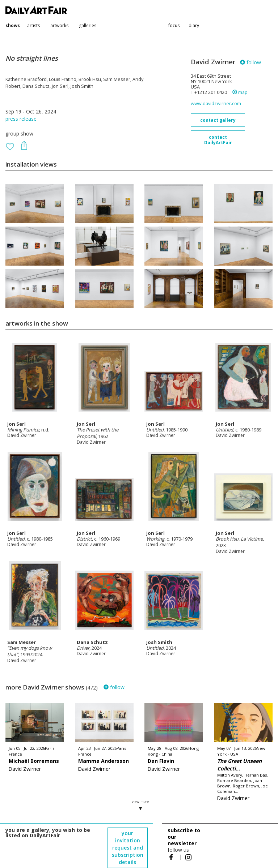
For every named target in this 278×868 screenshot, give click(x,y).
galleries (88, 25)
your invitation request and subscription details (128, 848)
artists (33, 25)
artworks (59, 25)
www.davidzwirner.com (216, 104)
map (240, 92)
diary (194, 25)
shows (13, 25)
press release (21, 119)
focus (174, 25)
